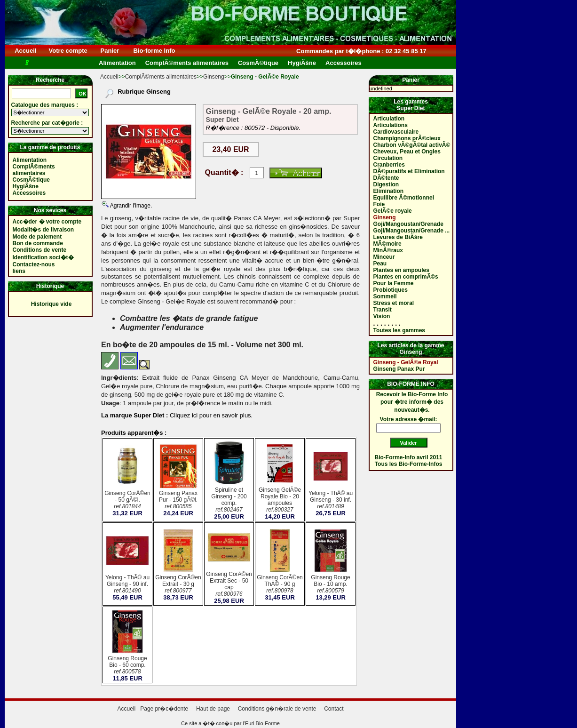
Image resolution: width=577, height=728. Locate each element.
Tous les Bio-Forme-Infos (409, 464)
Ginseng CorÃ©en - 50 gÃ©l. (127, 501)
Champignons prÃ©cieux (407, 138)
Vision (382, 316)
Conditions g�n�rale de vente (277, 709)
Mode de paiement (37, 237)
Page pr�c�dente (164, 709)
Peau (380, 264)
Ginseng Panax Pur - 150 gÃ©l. (178, 501)
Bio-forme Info (154, 51)
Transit (383, 310)
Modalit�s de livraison (43, 230)
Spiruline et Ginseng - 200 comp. (229, 501)
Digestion (386, 184)
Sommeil (385, 296)
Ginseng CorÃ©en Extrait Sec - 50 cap (229, 585)
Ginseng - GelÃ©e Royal (406, 362)
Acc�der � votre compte (47, 222)
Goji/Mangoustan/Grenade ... (412, 231)
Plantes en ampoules (401, 270)
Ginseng (214, 77)
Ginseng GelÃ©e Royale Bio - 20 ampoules (280, 501)
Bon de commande (38, 243)
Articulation (389, 119)
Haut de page (213, 709)
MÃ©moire (387, 244)
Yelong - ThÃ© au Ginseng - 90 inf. (127, 585)
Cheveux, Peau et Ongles (407, 152)
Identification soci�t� (43, 257)
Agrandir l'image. (130, 206)
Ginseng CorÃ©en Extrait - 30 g (178, 585)
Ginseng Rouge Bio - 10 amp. (331, 585)
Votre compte (68, 51)
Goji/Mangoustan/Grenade (408, 224)
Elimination (389, 191)
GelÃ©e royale (393, 211)
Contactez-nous (34, 264)
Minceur (384, 257)
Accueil (26, 51)
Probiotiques (391, 290)
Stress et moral (394, 303)
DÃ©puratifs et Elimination (409, 171)
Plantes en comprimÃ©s (406, 277)
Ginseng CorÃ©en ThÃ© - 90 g (280, 585)
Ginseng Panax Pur (399, 369)
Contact (334, 709)
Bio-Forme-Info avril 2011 (409, 457)
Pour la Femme (394, 283)
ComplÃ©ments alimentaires (161, 77)
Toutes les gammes (399, 330)
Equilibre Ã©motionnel (404, 198)
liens (19, 271)
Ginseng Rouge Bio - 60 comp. (127, 666)
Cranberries (389, 165)
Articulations (391, 125)
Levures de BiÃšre (398, 237)
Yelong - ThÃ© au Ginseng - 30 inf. (331, 501)
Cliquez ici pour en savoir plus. (210, 415)
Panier (110, 51)
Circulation (388, 158)
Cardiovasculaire (396, 132)
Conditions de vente (40, 250)
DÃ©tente (386, 178)
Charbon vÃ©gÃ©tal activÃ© (412, 145)
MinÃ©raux (388, 250)
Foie (379, 204)
